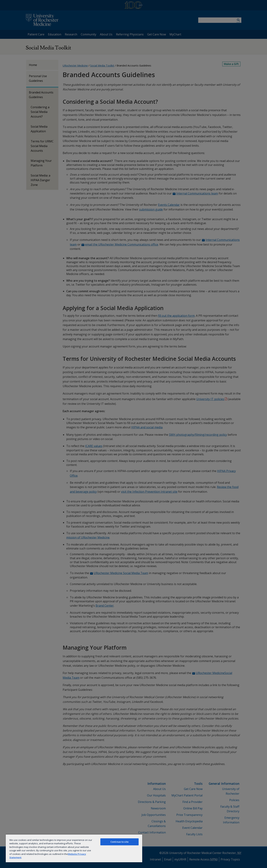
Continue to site (119, 842)
